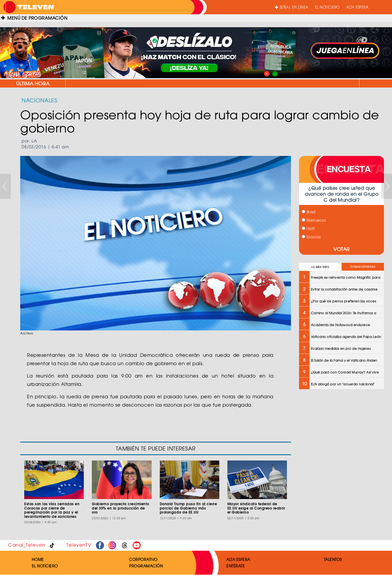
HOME (38, 559)
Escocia (311, 237)
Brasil (309, 212)
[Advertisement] (341, 432)
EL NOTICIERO (327, 7)
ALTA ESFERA (358, 7)
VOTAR (341, 249)
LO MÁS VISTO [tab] (320, 267)
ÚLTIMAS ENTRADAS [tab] (363, 267)
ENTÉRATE (235, 566)
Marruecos (314, 220)
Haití (308, 229)
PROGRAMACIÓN (146, 566)
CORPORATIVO (143, 559)
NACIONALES (39, 100)
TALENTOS (333, 559)
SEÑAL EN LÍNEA (292, 7)
